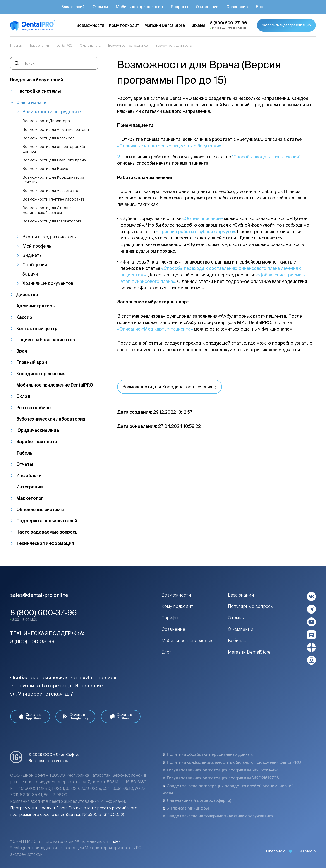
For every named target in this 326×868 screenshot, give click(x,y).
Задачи (30, 274)
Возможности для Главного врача (54, 160)
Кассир (24, 317)
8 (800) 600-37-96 (43, 613)
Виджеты (32, 255)
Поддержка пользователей (47, 521)
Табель (24, 453)
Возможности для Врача (45, 168)
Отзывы (236, 618)
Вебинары (239, 641)
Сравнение (173, 629)
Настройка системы (39, 91)
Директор (27, 295)
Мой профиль (37, 246)
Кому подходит (178, 606)
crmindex (112, 841)
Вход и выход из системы (49, 237)
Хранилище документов (48, 283)
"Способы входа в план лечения (265, 157)
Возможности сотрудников (52, 112)
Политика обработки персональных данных (208, 754)
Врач (22, 351)
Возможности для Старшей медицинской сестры (48, 210)
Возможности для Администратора (56, 129)
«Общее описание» (203, 218)
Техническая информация (45, 543)
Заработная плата (37, 442)
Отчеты (25, 464)
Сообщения (35, 265)
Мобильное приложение (188, 641)
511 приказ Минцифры (186, 808)
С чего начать (31, 102)
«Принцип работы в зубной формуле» (196, 232)
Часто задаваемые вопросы (47, 532)
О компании (241, 629)
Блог (166, 652)
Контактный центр (37, 329)
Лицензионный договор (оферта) (197, 800)
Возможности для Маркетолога (52, 221)
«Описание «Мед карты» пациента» (155, 329)
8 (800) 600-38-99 (32, 641)
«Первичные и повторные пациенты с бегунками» (169, 146)
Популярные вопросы (251, 606)
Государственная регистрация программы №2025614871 (221, 770)
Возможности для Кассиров (49, 138)
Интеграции (30, 487)
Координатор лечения (41, 374)
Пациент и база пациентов (46, 340)
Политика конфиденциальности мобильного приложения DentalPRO (232, 762)
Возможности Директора (46, 121)
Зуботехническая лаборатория (51, 419)
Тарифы (170, 618)
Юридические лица (38, 430)
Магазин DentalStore (249, 652)
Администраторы (36, 306)
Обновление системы (40, 510)
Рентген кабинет (35, 408)
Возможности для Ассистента (50, 190)
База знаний (241, 595)
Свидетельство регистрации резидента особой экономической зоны (228, 789)
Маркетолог (30, 498)
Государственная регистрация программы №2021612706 (221, 778)
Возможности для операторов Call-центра (55, 149)
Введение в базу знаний (37, 80)
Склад (23, 396)
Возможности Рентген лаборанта (54, 199)
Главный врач (32, 362)
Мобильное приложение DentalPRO (55, 385)
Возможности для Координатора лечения (53, 179)
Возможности (176, 595)
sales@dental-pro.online (39, 595)
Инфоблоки (29, 476)
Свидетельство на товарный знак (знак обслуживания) (219, 816)
